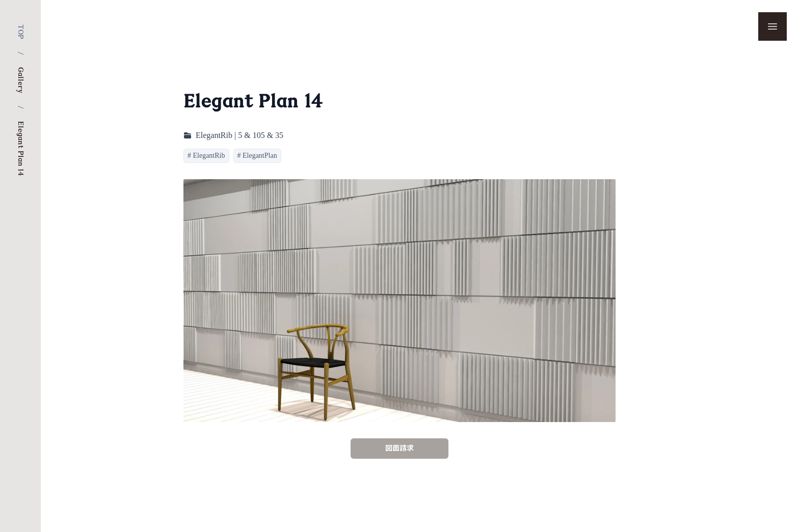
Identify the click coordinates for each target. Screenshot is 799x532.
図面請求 (400, 448)
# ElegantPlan (257, 156)
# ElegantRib (206, 156)
